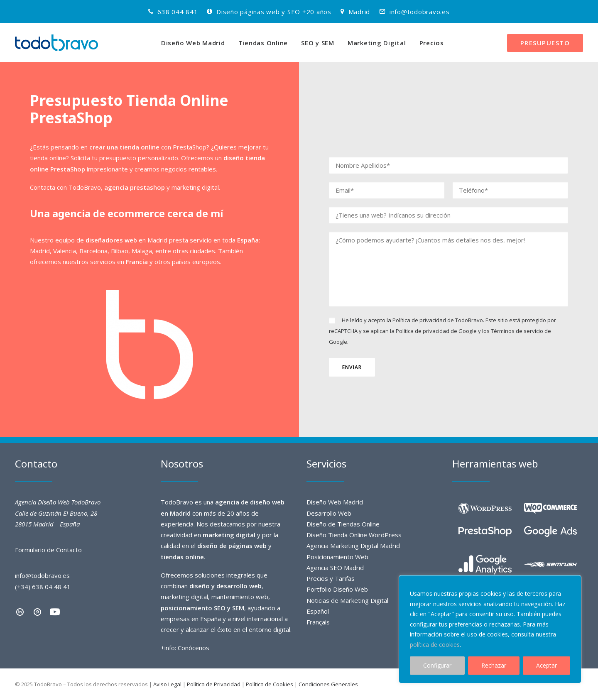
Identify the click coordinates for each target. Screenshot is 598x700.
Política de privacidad (423, 331)
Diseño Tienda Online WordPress (354, 535)
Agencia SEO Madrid (335, 568)
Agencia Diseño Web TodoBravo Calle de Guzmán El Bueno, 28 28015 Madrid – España (58, 513)
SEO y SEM (318, 43)
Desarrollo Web (329, 513)
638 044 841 (178, 12)
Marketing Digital (377, 43)
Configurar (437, 665)
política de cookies (435, 645)
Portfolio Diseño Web (337, 589)
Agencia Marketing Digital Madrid (353, 546)
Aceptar (547, 665)
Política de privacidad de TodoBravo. (438, 320)
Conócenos (194, 648)
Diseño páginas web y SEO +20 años (274, 12)
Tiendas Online (263, 43)
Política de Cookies (270, 684)
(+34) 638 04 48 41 (43, 587)
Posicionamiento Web (337, 557)
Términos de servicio (517, 331)
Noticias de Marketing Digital (347, 600)
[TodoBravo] (56, 43)
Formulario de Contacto (48, 550)
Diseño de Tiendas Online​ (343, 524)
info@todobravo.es (420, 12)
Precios (432, 43)
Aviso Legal (167, 684)
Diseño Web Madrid (193, 43)
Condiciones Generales (328, 684)
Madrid (359, 12)
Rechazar (494, 665)
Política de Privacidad (214, 684)
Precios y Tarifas (331, 578)
